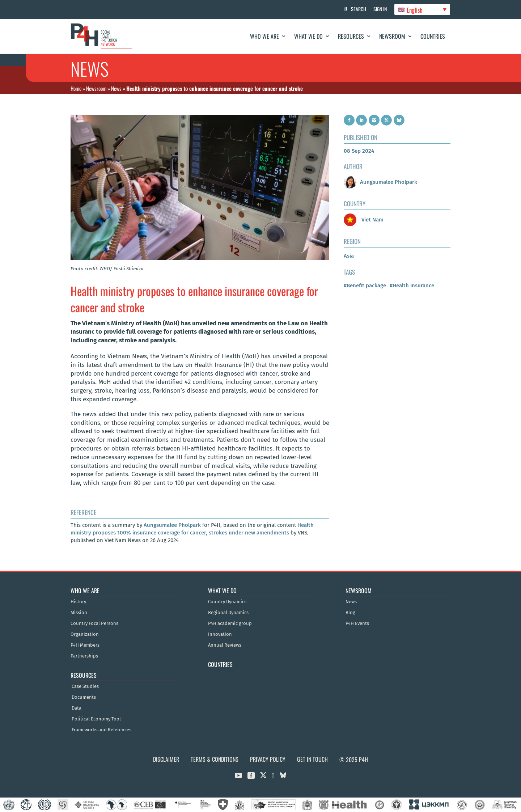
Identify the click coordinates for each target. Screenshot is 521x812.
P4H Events (357, 623)
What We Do (308, 36)
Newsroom (392, 36)
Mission (79, 613)
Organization (85, 634)
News (116, 88)
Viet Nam (364, 220)
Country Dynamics (227, 602)
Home (76, 88)
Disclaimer (166, 759)
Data (77, 708)
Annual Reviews (225, 645)
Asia (349, 256)
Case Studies (85, 686)
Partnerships (84, 656)
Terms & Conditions (215, 759)
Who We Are (264, 36)
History (78, 602)
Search (359, 9)
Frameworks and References (101, 730)
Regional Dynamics (228, 613)
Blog (350, 613)
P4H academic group (230, 623)
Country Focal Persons (94, 623)
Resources (351, 36)
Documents (84, 697)
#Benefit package (365, 286)
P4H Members (85, 645)
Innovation (220, 634)
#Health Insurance (412, 286)
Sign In (380, 9)
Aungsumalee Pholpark (172, 525)
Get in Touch (312, 759)
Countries (433, 36)
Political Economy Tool (96, 719)
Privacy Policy (268, 759)
